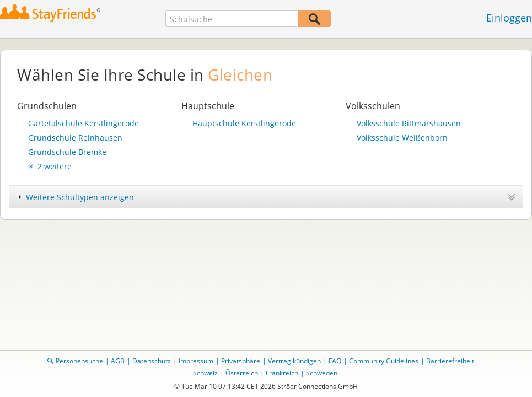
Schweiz (205, 373)
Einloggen (509, 18)
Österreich (242, 373)
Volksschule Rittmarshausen (409, 123)
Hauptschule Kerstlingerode (244, 123)
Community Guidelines (384, 361)
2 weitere (50, 166)
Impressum (196, 361)
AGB (118, 361)
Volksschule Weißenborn (402, 138)
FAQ (335, 361)
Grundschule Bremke (67, 152)
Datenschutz (152, 361)
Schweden (322, 373)
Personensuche (79, 361)
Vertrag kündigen (294, 361)
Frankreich (282, 373)
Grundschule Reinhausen (75, 138)
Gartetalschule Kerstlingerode (84, 123)
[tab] (266, 197)
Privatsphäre (241, 361)
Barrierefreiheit (450, 361)
